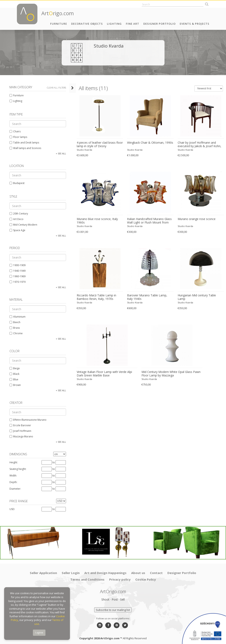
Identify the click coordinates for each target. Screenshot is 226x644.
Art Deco (15, 219)
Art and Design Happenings (105, 571)
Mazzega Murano (20, 436)
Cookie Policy (146, 577)
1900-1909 (16, 265)
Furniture (59, 24)
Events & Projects (195, 24)
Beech (14, 322)
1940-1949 (16, 271)
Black (13, 374)
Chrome (15, 333)
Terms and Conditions (87, 577)
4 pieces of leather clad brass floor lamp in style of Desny (97, 144)
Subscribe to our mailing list (113, 608)
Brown (14, 385)
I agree (39, 633)
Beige (13, 368)
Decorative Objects (87, 24)
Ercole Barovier (19, 425)
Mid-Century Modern (22, 225)
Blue (13, 379)
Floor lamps (17, 137)
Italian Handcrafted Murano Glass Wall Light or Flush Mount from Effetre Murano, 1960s (148, 221)
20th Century (17, 214)
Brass (13, 328)
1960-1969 (16, 276)
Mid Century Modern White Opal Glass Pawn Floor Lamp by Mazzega (169, 374)
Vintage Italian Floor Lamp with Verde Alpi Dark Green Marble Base (102, 374)
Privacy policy (120, 577)
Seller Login (71, 571)
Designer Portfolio (159, 24)
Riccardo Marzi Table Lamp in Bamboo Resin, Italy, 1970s (94, 297)
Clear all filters (55, 88)
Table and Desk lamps (23, 143)
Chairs (14, 131)
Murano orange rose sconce (196, 219)
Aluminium (16, 317)
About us (138, 571)
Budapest (16, 183)
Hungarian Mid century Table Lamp (200, 295)
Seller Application (43, 571)
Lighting (114, 24)
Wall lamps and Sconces (24, 148)
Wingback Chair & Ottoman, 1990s (148, 143)
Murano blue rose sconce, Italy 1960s (95, 221)
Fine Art (133, 24)
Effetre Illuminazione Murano (27, 420)
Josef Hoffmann (19, 431)
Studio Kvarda (82, 150)
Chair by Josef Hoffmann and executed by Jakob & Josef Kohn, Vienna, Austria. (198, 144)
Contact (156, 571)
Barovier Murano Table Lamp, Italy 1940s (149, 297)
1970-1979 (16, 282)
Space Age (16, 230)
